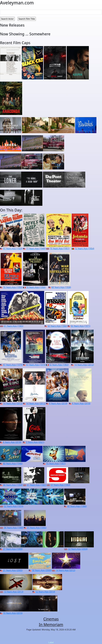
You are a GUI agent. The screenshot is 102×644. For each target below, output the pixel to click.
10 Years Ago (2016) (13, 613)
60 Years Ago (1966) (57, 326)
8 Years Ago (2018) (58, 403)
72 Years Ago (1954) (84, 248)
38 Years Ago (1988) (13, 528)
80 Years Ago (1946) (13, 463)
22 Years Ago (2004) (78, 549)
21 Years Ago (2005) (13, 570)
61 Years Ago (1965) (13, 326)
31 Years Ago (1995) (37, 528)
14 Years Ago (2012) (84, 365)
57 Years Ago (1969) (60, 485)
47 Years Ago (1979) (13, 365)
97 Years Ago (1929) (13, 248)
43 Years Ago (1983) (59, 365)
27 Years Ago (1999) (13, 549)
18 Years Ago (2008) (42, 570)
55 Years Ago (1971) (80, 326)
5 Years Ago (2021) (35, 442)
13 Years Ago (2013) (13, 592)
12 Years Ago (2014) (45, 592)
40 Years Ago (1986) (77, 506)
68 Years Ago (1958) (61, 287)
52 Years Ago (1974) (13, 506)
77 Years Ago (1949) (36, 248)
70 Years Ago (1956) (13, 287)
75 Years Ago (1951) (60, 248)
